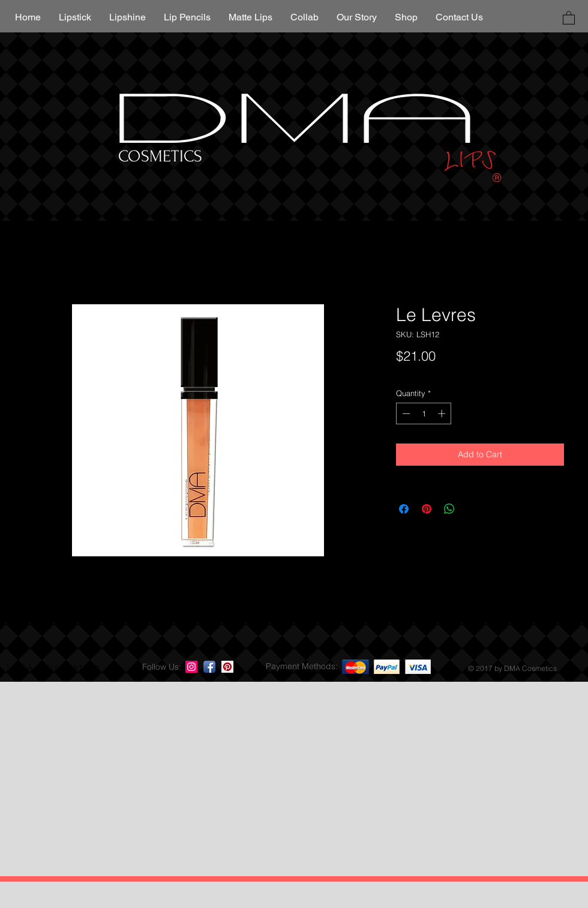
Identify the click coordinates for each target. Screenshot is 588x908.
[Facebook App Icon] (209, 667)
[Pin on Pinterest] (427, 509)
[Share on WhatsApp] (449, 509)
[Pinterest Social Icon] (227, 667)
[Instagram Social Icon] (191, 667)
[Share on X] (472, 509)
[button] (569, 17)
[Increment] (443, 413)
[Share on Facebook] (404, 509)
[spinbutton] (424, 413)
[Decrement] (405, 413)
